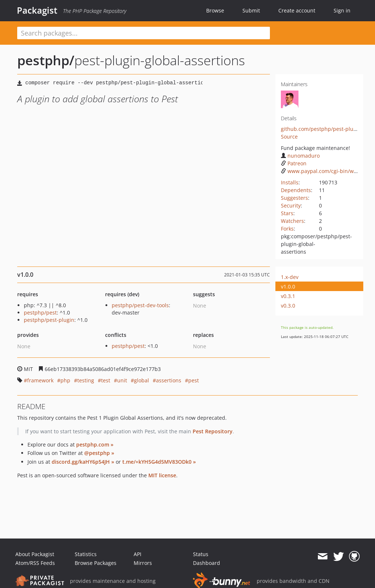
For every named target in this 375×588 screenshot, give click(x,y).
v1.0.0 (288, 286)
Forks (287, 229)
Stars (287, 213)
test (106, 380)
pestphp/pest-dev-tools (140, 305)
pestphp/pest (40, 313)
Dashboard (207, 563)
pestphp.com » (95, 444)
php (65, 380)
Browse (215, 10)
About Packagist (35, 554)
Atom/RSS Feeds (35, 563)
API (138, 554)
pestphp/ (46, 60)
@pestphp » (99, 453)
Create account (297, 10)
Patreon (294, 163)
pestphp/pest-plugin (49, 320)
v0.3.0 (288, 306)
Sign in (342, 10)
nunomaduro (300, 156)
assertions (169, 380)
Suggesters (294, 198)
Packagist (37, 10)
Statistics (86, 554)
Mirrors (143, 563)
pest (194, 380)
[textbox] (144, 33)
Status (201, 554)
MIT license (162, 475)
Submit (251, 10)
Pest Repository (213, 431)
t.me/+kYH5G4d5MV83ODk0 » (159, 462)
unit (122, 380)
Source (289, 137)
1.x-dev (290, 277)
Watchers (292, 221)
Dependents (296, 190)
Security (291, 205)
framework (40, 380)
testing (86, 380)
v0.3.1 (288, 296)
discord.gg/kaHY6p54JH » (83, 462)
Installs (290, 182)
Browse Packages (96, 563)
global (142, 380)
